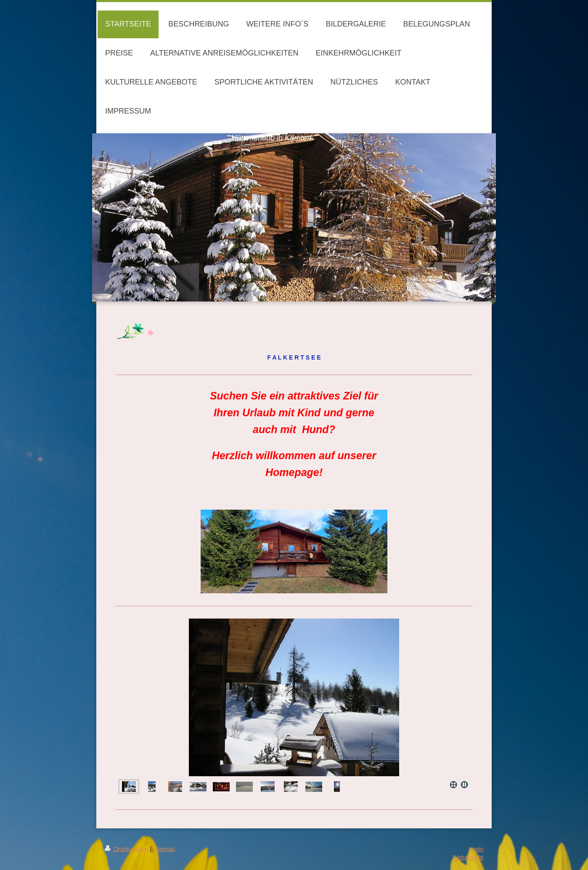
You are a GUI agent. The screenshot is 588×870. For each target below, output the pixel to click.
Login (476, 849)
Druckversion (127, 849)
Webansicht (468, 857)
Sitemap (164, 849)
